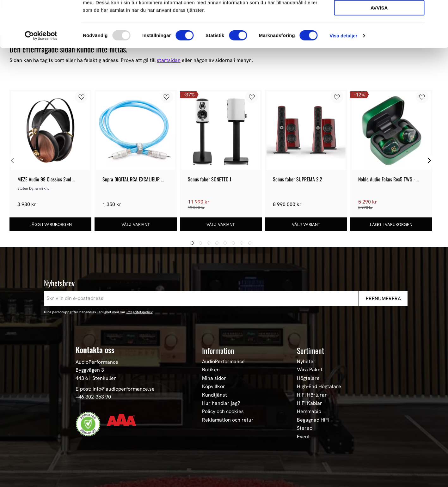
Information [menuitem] (218, 350)
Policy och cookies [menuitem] (223, 411)
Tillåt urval (379, 33)
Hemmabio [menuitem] (309, 411)
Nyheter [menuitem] (306, 362)
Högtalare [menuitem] (308, 378)
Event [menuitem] (303, 437)
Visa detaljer (343, 79)
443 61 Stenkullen (96, 378)
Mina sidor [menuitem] (214, 378)
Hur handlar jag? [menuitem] (221, 403)
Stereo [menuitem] (305, 428)
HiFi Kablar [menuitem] (310, 403)
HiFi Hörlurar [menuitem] (312, 395)
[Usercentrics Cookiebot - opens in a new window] (41, 79)
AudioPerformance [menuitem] (223, 362)
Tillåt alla (379, 15)
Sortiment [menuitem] (310, 350)
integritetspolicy (140, 312)
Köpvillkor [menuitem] (214, 387)
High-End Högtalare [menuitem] (319, 387)
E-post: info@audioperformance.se (115, 389)
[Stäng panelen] (438, 10)
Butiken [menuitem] (211, 370)
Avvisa (379, 51)
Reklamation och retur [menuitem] (228, 420)
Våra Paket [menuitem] (310, 370)
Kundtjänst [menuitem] (215, 395)
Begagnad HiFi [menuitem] (313, 420)
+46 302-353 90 (93, 397)
